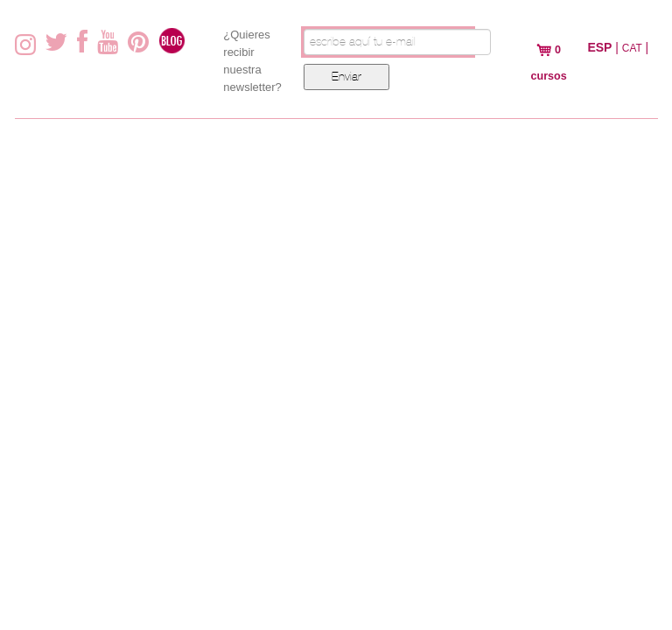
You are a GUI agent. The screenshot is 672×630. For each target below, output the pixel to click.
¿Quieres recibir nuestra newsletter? (252, 61)
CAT (632, 48)
